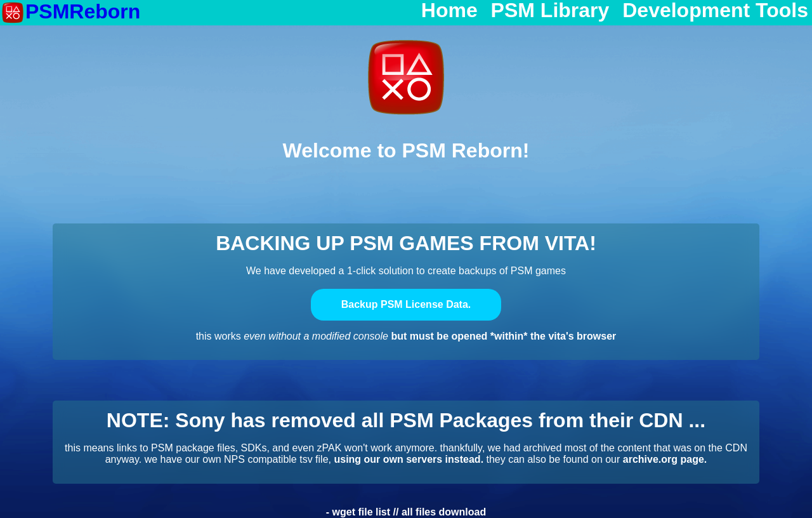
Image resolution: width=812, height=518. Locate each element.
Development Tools (715, 11)
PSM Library (550, 11)
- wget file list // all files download (406, 512)
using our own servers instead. (409, 459)
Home (449, 11)
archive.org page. (665, 459)
